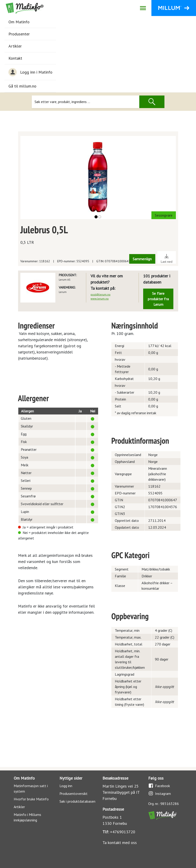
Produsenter (19, 34)
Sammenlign (142, 259)
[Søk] (86, 102)
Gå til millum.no (22, 86)
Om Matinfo (19, 22)
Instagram (160, 793)
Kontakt (15, 58)
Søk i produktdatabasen (77, 801)
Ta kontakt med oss (120, 843)
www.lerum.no (100, 299)
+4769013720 (123, 832)
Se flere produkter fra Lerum (158, 299)
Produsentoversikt (74, 794)
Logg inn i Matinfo (30, 72)
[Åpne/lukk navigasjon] (143, 8)
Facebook (159, 786)
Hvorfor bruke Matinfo (31, 799)
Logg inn (66, 786)
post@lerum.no (101, 294)
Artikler (15, 46)
